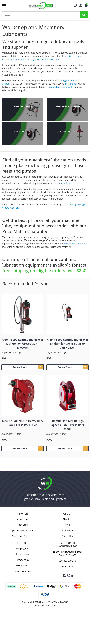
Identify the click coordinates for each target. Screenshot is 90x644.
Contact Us (67, 536)
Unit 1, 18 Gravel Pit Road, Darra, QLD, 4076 (68, 553)
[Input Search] (41, 15)
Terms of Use (22, 566)
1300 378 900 (68, 561)
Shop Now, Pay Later (22, 536)
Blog (67, 525)
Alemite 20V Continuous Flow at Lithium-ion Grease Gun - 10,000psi (23, 344)
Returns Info (22, 554)
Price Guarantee (23, 571)
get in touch (71, 84)
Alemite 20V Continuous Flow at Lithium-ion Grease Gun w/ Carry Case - (67, 344)
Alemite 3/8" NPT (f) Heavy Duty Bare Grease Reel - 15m (23, 423)
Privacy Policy (23, 560)
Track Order (22, 525)
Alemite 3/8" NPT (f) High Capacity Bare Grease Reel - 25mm (67, 425)
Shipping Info (22, 548)
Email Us (67, 567)
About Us (68, 519)
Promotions (68, 530)
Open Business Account (22, 530)
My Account (22, 519)
